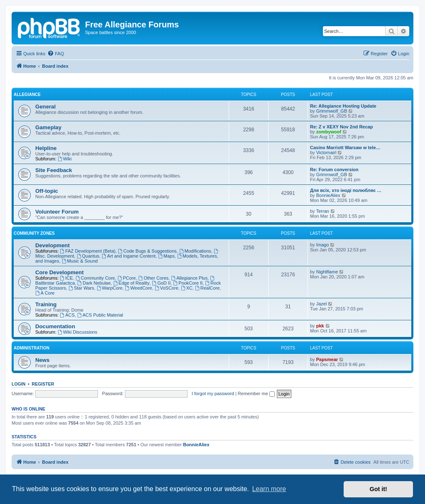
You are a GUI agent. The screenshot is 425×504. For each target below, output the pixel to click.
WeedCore (138, 288)
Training (46, 304)
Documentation (55, 326)
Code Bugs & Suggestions (147, 251)
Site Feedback (54, 170)
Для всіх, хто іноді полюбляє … (346, 190)
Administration (32, 348)
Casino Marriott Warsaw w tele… (345, 148)
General (45, 107)
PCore (127, 278)
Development (53, 245)
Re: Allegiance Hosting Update (343, 106)
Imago (323, 245)
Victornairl (326, 152)
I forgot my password (213, 393)
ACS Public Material (100, 315)
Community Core (95, 278)
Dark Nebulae (94, 283)
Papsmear (327, 359)
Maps (166, 256)
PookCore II (188, 283)
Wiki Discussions (77, 332)
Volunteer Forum (57, 212)
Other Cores (153, 278)
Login (18, 384)
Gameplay (48, 127)
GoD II (161, 283)
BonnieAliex (328, 195)
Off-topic (47, 191)
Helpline (46, 148)
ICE (66, 278)
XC (187, 288)
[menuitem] (56, 54)
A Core (45, 293)
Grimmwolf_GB (332, 111)
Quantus (88, 256)
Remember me (256, 393)
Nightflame (327, 272)
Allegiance (27, 95)
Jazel (322, 304)
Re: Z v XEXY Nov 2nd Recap (341, 127)
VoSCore (167, 288)
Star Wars (81, 288)
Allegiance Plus (189, 278)
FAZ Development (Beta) (88, 251)
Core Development (60, 272)
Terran (323, 211)
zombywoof (329, 132)
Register (43, 384)
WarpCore (110, 288)
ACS (67, 315)
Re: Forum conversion (334, 170)
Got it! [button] (379, 489)
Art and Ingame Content (129, 256)
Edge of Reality (131, 283)
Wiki (65, 159)
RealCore (207, 288)
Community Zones (34, 233)
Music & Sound (80, 261)
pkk (320, 326)
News (42, 360)
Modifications (195, 251)
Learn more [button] (269, 489)
